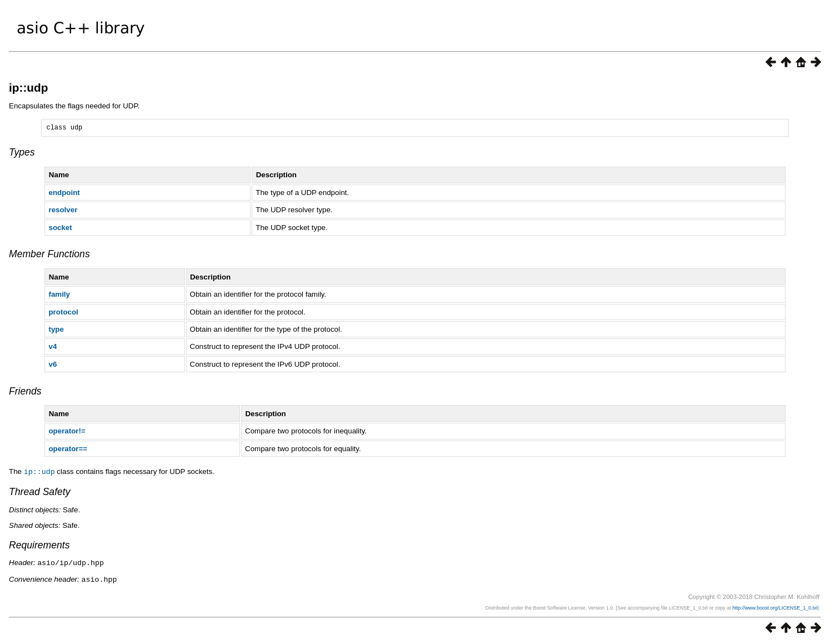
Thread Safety (40, 493)
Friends (25, 393)
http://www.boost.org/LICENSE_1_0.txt (775, 608)
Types (22, 154)
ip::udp (28, 88)
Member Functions (49, 256)
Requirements (39, 546)
